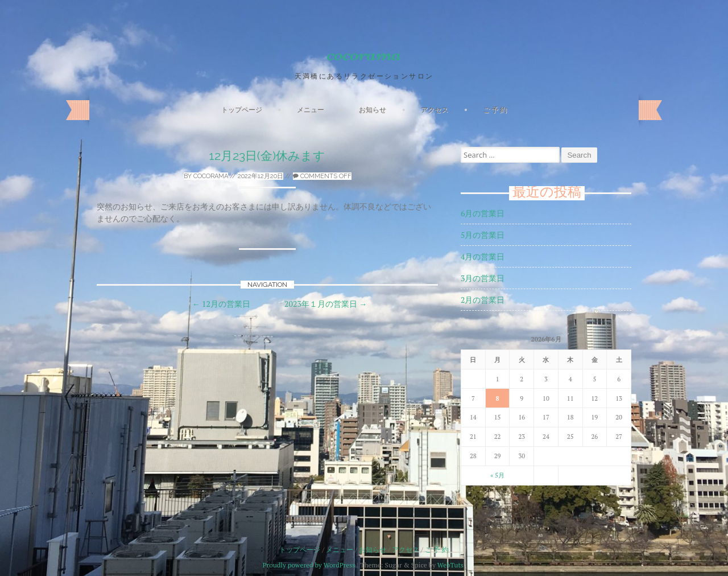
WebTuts (450, 565)
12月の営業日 (221, 304)
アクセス (435, 110)
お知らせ (373, 110)
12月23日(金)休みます (267, 156)
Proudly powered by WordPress (309, 565)
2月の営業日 (483, 300)
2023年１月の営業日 (326, 304)
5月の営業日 (483, 235)
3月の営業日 (483, 278)
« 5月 (497, 475)
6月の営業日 (483, 213)
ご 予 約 (495, 110)
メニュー (311, 110)
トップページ (242, 110)
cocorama (364, 53)
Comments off (322, 176)
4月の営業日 (483, 256)
